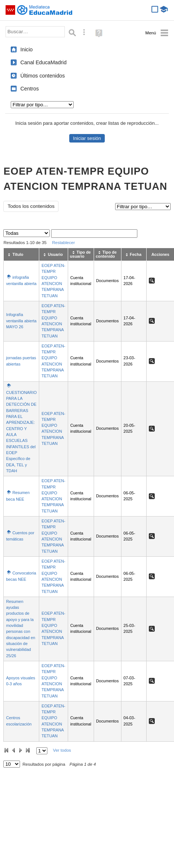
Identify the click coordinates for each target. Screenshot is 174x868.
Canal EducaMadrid (43, 62)
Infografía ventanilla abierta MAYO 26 (21, 321)
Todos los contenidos (31, 206)
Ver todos (62, 750)
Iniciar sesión (87, 138)
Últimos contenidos (43, 76)
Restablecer (64, 243)
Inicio (26, 49)
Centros (30, 89)
